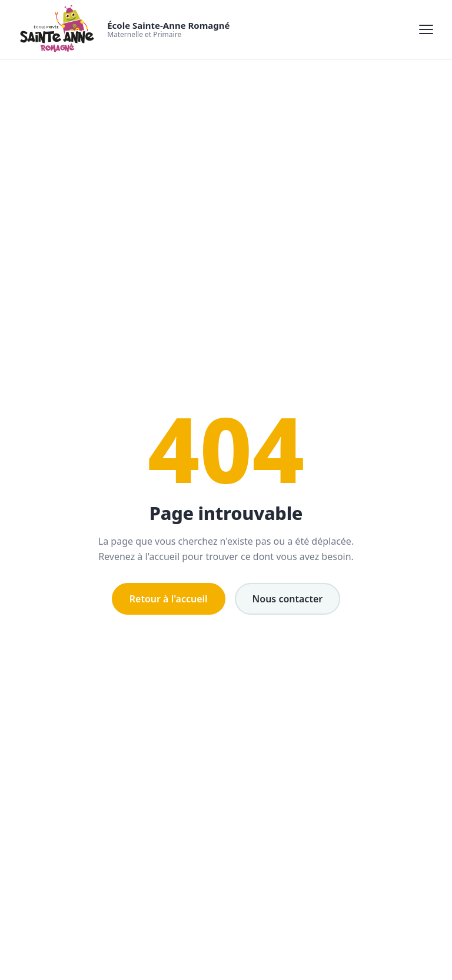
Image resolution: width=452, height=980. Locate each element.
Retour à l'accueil (169, 599)
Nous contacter (288, 599)
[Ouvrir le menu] (426, 29)
